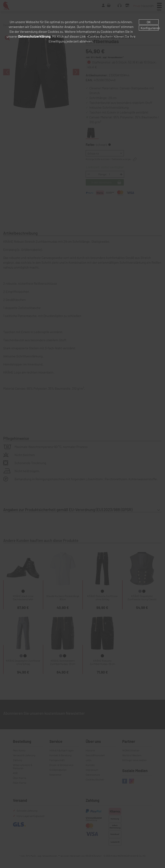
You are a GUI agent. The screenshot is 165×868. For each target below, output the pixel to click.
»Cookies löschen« (100, 36)
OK (149, 22)
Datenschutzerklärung (34, 36)
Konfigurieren (150, 28)
